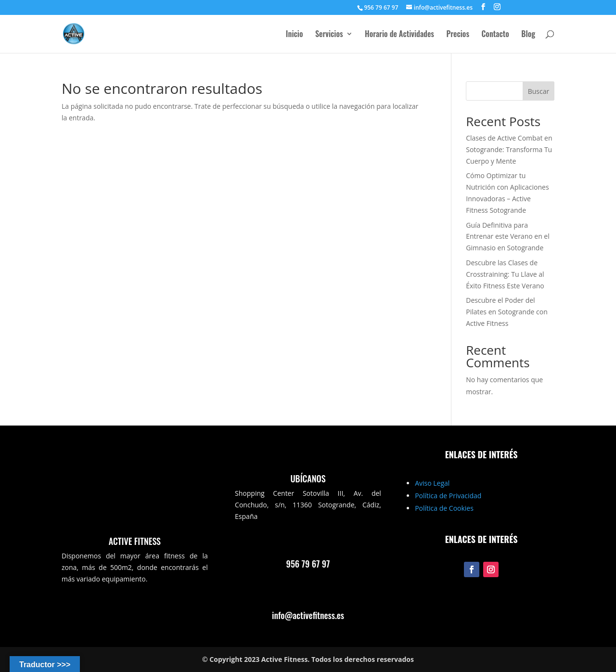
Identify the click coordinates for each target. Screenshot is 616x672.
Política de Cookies (444, 508)
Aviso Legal (432, 483)
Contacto (495, 35)
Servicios (329, 35)
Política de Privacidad (448, 496)
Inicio (295, 35)
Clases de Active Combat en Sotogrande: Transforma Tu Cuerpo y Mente (509, 149)
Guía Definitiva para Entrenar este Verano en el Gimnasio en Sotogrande (508, 237)
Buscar (539, 91)
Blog (528, 35)
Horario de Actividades (399, 35)
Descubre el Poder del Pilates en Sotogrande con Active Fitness (507, 312)
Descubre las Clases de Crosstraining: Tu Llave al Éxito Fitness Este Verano (505, 274)
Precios (458, 35)
